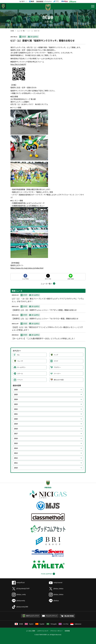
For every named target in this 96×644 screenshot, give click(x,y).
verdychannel (56, 583)
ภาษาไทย (63, 624)
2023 (16, 404)
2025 (16, 394)
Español (40, 624)
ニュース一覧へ (46, 284)
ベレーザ (20, 361)
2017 (16, 434)
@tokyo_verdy (19, 594)
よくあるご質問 (31, 631)
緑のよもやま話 (59, 380)
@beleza (54, 601)
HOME (12, 31)
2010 (16, 468)
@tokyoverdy (18, 601)
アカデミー (57, 367)
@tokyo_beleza (56, 589)
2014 (16, 448)
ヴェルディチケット (52, 616)
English (29, 624)
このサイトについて (43, 631)
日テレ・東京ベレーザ (3, 6)
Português (52, 624)
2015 (16, 443)
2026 (16, 390)
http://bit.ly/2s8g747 (18, 64)
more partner (46, 574)
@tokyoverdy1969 (20, 607)
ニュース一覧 (21, 31)
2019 (16, 424)
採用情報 (67, 631)
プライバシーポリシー (56, 631)
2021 (16, 414)
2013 (16, 453)
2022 (16, 409)
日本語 (19, 624)
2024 (16, 399)
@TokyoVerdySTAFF (21, 589)
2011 (16, 463)
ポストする (48, 279)
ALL (18, 355)
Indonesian (76, 624)
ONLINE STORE (69, 616)
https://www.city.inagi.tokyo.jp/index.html (27, 268)
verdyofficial (18, 583)
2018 (16, 429)
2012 (16, 458)
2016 (16, 438)
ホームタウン (34, 37)
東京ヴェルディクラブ (32, 616)
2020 (16, 419)
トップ (56, 355)
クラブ (24, 37)
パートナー (57, 374)
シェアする (25, 279)
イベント (20, 380)
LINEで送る (71, 279)
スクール (20, 374)
